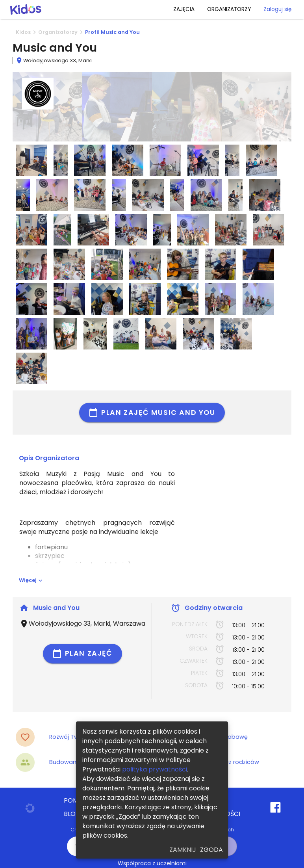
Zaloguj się (277, 9)
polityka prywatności (155, 769)
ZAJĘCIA (184, 9)
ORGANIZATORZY (229, 9)
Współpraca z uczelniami (152, 863)
